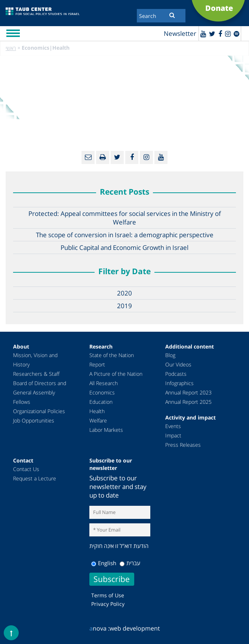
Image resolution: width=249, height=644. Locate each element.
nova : (99, 628)
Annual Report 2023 (188, 392)
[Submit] (172, 15)
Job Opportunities (34, 420)
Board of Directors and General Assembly (40, 388)
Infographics (179, 383)
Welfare (98, 420)
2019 (124, 306)
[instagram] (228, 34)
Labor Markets (106, 430)
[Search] (161, 16)
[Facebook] (220, 34)
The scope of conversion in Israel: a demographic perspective (125, 235)
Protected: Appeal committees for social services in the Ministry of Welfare (125, 218)
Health (97, 411)
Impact (173, 435)
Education (101, 402)
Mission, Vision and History (35, 360)
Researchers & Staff (36, 374)
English (104, 563)
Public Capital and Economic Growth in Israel (124, 247)
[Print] (103, 157)
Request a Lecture (35, 478)
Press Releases (183, 445)
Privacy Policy (108, 604)
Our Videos (178, 364)
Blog (170, 355)
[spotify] (236, 34)
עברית (130, 563)
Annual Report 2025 (188, 402)
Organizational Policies (39, 411)
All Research (104, 383)
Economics (102, 392)
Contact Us (26, 469)
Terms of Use (108, 595)
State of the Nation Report (112, 360)
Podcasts (176, 374)
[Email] (88, 157)
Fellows (22, 402)
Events (173, 426)
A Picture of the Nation (116, 374)
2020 (124, 293)
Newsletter (180, 33)
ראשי (11, 48)
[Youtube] (203, 34)
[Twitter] (212, 34)
